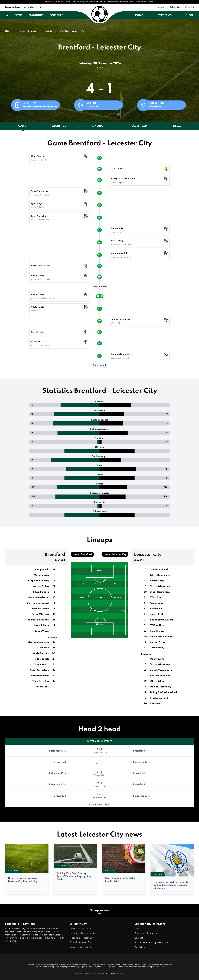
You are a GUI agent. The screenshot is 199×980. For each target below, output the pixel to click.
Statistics (165, 15)
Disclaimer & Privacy (146, 933)
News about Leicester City (23, 7)
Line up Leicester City (115, 554)
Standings (36, 15)
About (161, 7)
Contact (190, 7)
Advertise (175, 7)
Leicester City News (80, 929)
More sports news (100, 912)
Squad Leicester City (81, 942)
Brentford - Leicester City (73, 31)
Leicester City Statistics (82, 947)
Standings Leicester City (83, 933)
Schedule (56, 15)
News (19, 15)
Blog (189, 15)
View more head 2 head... (100, 805)
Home (8, 31)
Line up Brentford (82, 554)
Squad (139, 15)
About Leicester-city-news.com (151, 942)
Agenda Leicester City (82, 938)
